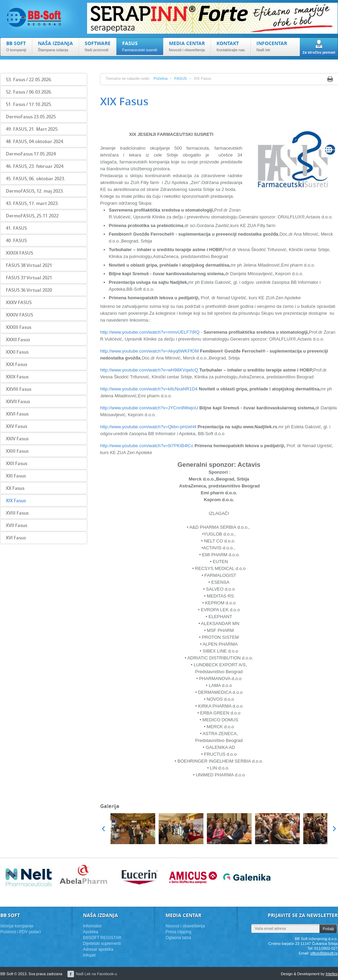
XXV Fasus (17, 426)
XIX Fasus (16, 500)
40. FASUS (16, 240)
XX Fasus (15, 488)
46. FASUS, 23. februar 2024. (35, 166)
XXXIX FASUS (19, 253)
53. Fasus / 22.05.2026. (29, 79)
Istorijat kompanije (17, 926)
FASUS (181, 78)
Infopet (89, 955)
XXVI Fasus (17, 414)
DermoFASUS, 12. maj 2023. (35, 191)
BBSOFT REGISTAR (102, 938)
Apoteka (91, 932)
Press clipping (178, 932)
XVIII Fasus (17, 513)
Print (330, 79)
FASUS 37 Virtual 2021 (29, 278)
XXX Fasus (17, 364)
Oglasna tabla (178, 938)
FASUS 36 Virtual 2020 (29, 290)
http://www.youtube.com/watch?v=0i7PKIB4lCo (147, 446)
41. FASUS (16, 228)
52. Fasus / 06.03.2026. (29, 92)
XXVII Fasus (18, 401)
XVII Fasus (17, 525)
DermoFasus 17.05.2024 (31, 154)
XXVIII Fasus (19, 389)
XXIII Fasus (17, 451)
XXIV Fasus (17, 439)
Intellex (332, 974)
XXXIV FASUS (19, 315)
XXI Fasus (16, 476)
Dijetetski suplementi (102, 944)
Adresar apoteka (98, 949)
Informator (92, 926)
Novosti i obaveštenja (185, 926)
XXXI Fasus (17, 352)
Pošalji (328, 929)
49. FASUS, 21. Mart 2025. (32, 129)
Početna (160, 78)
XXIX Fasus (17, 377)
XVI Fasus (16, 538)
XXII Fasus (17, 463)
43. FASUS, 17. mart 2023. (32, 203)
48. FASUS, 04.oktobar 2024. (35, 141)
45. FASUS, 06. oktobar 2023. (36, 179)
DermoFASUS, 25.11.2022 (32, 216)
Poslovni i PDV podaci (21, 932)
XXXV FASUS (19, 302)
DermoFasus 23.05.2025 (31, 117)
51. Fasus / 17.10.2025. (29, 104)
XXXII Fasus (18, 340)
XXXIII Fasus (19, 327)
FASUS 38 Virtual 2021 (29, 265)
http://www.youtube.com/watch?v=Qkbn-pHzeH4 (148, 427)
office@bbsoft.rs (324, 953)
